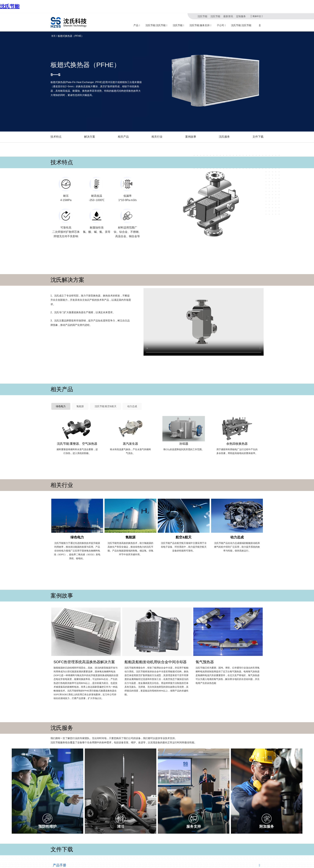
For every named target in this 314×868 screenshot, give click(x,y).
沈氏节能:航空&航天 (98, 400)
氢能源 (76, 400)
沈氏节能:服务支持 (200, 25)
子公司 (220, 25)
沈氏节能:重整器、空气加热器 (77, 437)
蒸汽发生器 (130, 437)
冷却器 (184, 437)
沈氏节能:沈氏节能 (156, 25)
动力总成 (122, 400)
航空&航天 (184, 528)
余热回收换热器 (237, 437)
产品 (136, 25)
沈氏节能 (10, 6)
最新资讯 (230, 16)
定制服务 (242, 16)
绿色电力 (59, 400)
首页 (53, 36)
